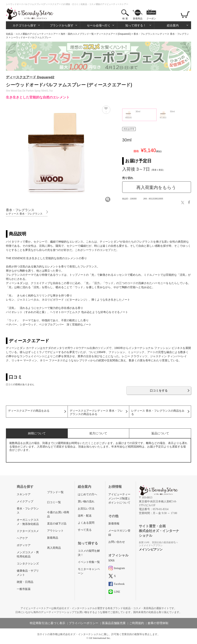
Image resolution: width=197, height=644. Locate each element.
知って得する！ (136, 25)
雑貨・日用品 (25, 582)
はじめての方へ (87, 494)
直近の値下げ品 (57, 524)
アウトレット (55, 531)
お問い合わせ (117, 542)
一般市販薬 (24, 589)
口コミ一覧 (54, 502)
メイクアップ (25, 501)
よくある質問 (86, 523)
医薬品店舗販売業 (114, 623)
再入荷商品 (54, 548)
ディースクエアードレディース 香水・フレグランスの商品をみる (96, 412)
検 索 (125, 19)
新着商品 (138, 19)
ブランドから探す (62, 25)
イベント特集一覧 (89, 562)
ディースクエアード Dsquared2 (30, 77)
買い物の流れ (86, 501)
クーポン (151, 19)
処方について (98, 433)
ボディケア (24, 545)
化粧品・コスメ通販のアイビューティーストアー (32, 34)
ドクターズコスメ (28, 531)
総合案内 (173, 25)
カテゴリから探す (24, 25)
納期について (37, 433)
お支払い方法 (86, 509)
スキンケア (24, 494)
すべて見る (85, 530)
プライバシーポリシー (84, 623)
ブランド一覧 (55, 492)
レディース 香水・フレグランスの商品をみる (158, 412)
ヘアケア (22, 538)
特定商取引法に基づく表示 (47, 623)
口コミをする (159, 390)
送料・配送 (85, 516)
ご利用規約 (137, 623)
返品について (160, 433)
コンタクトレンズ (28, 564)
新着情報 (114, 524)
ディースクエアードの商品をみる (29, 411)
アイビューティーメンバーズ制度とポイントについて (119, 499)
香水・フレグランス (144, 34)
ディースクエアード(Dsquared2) (114, 34)
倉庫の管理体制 (158, 623)
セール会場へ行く (99, 25)
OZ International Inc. (100, 638)
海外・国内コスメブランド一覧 (77, 34)
